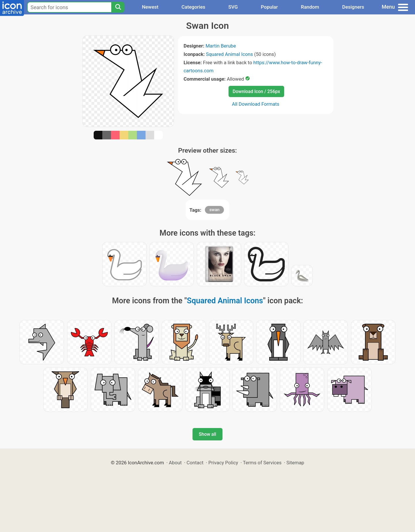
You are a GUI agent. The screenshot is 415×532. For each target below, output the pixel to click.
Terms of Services (262, 463)
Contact (195, 463)
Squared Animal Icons (230, 54)
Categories (194, 7)
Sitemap (295, 463)
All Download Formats (256, 104)
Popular (269, 7)
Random (310, 7)
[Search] (118, 7)
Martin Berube (221, 46)
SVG (233, 7)
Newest (150, 7)
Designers (353, 7)
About (175, 463)
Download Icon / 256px (256, 91)
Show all (207, 434)
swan (214, 210)
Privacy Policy (223, 463)
